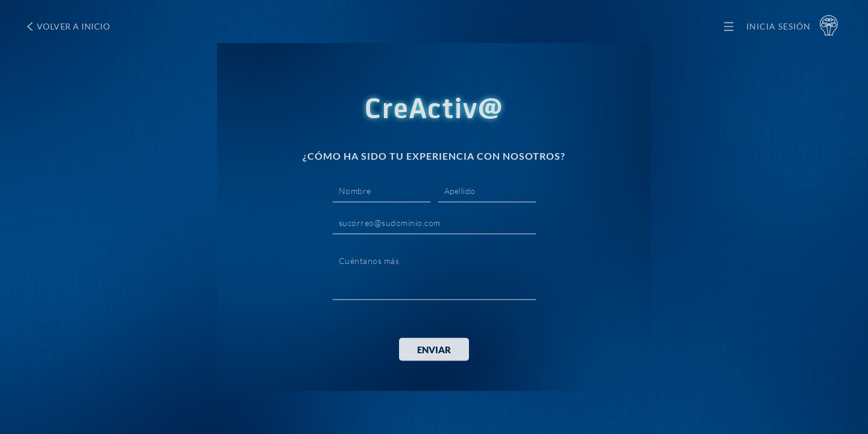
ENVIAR (434, 350)
